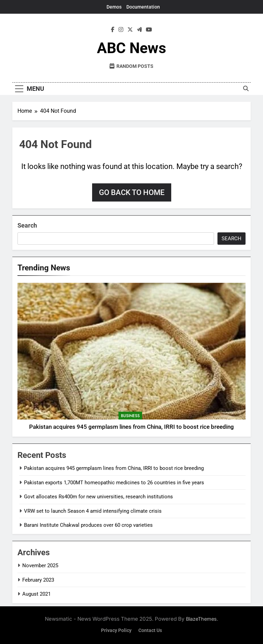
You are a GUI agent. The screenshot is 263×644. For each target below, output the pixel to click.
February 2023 (38, 580)
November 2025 (40, 566)
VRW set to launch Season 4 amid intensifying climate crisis (93, 511)
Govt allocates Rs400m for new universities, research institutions (98, 497)
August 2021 (36, 594)
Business (130, 416)
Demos (114, 7)
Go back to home (132, 192)
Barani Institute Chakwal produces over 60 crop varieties (88, 525)
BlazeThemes (201, 619)
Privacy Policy (116, 630)
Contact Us (150, 630)
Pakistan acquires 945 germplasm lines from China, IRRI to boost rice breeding (131, 427)
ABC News (131, 48)
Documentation (143, 7)
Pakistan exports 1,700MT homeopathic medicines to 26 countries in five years (114, 483)
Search (27, 225)
